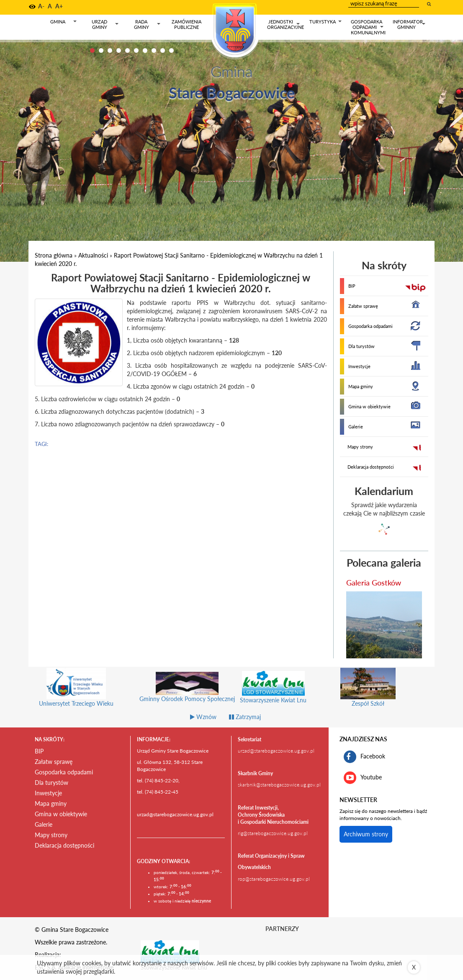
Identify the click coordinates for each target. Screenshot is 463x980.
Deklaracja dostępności (371, 467)
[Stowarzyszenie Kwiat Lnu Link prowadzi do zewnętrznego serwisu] (170, 951)
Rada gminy (148, 24)
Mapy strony (360, 447)
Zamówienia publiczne (186, 24)
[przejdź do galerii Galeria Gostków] (384, 625)
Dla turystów (361, 346)
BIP (352, 286)
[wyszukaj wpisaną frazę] (430, 4)
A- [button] (41, 6)
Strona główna (54, 255)
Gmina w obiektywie (369, 406)
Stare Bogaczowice (232, 93)
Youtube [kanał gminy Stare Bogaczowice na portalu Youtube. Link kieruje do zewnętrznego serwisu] (363, 778)
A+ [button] (59, 6)
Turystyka (326, 23)
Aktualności (93, 255)
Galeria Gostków (374, 583)
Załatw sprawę (363, 306)
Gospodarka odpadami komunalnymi (368, 27)
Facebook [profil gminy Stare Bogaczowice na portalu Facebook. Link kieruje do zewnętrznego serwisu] (364, 757)
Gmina (64, 23)
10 (171, 50)
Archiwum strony (366, 834)
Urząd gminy (105, 24)
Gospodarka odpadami (370, 326)
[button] (32, 7)
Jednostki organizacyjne (286, 24)
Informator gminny (409, 24)
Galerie (356, 427)
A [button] (50, 6)
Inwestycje (359, 366)
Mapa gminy (361, 386)
